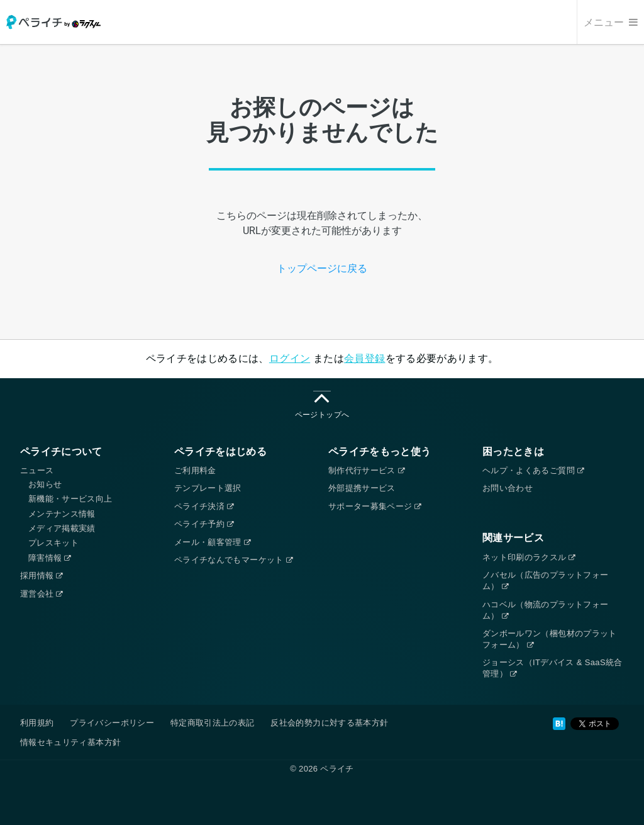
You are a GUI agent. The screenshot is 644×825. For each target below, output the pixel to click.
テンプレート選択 (208, 488)
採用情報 (42, 575)
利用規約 (37, 723)
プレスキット (53, 543)
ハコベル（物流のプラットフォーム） (545, 610)
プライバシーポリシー (112, 723)
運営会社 (42, 594)
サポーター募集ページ (375, 506)
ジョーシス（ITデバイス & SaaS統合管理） (552, 668)
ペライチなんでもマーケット (233, 560)
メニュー (611, 22)
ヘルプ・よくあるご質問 (533, 470)
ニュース (37, 470)
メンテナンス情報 (62, 514)
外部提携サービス (362, 488)
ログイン (290, 358)
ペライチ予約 (204, 524)
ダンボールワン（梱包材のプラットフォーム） (550, 639)
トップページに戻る (322, 268)
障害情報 (50, 558)
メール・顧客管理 (212, 542)
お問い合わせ (508, 488)
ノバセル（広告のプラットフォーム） (545, 581)
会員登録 (364, 358)
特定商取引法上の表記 (213, 723)
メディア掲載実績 (62, 528)
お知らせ (45, 484)
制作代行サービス (366, 470)
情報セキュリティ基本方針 (70, 742)
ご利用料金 (195, 470)
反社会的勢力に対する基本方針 (329, 723)
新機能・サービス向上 (70, 499)
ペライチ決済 (204, 506)
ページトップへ (322, 405)
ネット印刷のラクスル (529, 557)
